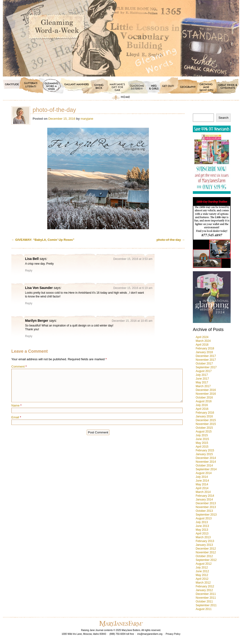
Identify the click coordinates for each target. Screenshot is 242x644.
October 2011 (204, 602)
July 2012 (202, 568)
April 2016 (202, 409)
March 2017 (203, 386)
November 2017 (206, 360)
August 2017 (204, 371)
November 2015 (206, 424)
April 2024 (202, 337)
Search (223, 118)
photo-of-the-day (171, 240)
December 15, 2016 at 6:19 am (133, 288)
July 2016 (202, 405)
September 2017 (206, 367)
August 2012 (204, 564)
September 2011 (206, 605)
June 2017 (202, 379)
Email (16, 417)
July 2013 (202, 522)
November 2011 (206, 598)
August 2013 (204, 518)
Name (16, 405)
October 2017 (204, 364)
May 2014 (202, 484)
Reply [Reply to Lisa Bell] (29, 271)
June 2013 (202, 526)
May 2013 (202, 530)
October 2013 (204, 511)
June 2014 (202, 481)
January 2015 (204, 454)
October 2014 (204, 466)
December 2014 (206, 458)
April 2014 (202, 488)
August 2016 (204, 401)
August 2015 (204, 432)
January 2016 (204, 416)
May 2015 (202, 443)
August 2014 (204, 473)
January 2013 (204, 545)
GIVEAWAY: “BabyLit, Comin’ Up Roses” (43, 240)
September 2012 (206, 560)
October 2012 (204, 556)
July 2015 (202, 435)
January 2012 (204, 590)
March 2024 (203, 341)
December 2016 (206, 390)
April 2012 (202, 579)
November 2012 (206, 552)
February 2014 (205, 496)
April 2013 (202, 534)
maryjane (87, 119)
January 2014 (204, 500)
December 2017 (206, 356)
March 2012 (203, 583)
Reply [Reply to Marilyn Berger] (29, 336)
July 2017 (202, 375)
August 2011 (204, 609)
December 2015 (206, 420)
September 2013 (206, 515)
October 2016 (204, 398)
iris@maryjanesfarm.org (150, 634)
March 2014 (203, 492)
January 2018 (204, 352)
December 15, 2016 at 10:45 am (132, 321)
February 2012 (205, 586)
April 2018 (202, 345)
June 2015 (202, 439)
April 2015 (202, 447)
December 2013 (206, 503)
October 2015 (204, 428)
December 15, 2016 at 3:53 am (133, 259)
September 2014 (206, 469)
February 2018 (205, 348)
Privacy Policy (173, 634)
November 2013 (206, 507)
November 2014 (206, 462)
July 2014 (202, 477)
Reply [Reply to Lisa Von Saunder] (29, 303)
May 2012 (202, 575)
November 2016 (206, 394)
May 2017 (202, 382)
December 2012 (206, 549)
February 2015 (205, 450)
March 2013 (203, 537)
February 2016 (205, 413)
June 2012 (202, 571)
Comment (19, 366)
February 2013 (205, 541)
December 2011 (206, 594)
